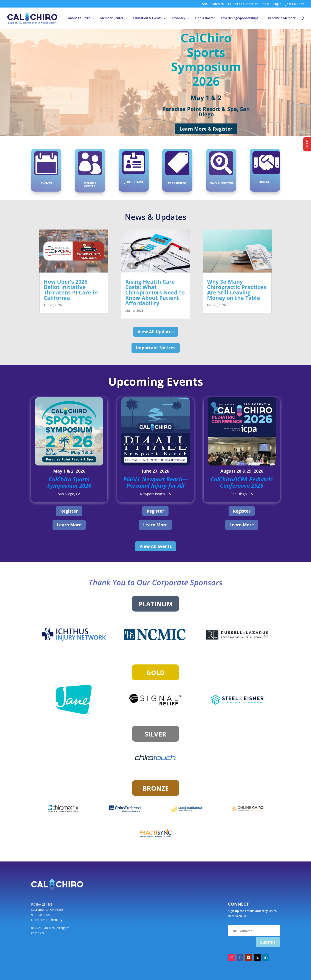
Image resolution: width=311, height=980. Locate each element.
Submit (268, 942)
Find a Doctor (205, 18)
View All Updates (156, 332)
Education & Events (147, 18)
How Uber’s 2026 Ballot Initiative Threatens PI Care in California (71, 290)
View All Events (156, 546)
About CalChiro (79, 18)
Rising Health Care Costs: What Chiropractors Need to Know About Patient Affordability (155, 292)
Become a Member (282, 18)
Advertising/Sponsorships (239, 18)
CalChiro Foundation (243, 4)
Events (46, 182)
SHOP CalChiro (213, 4)
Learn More (69, 525)
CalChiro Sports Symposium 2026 (206, 59)
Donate (265, 181)
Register (69, 511)
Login (277, 4)
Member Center (112, 18)
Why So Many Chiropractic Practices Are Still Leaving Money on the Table (237, 290)
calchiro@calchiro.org (47, 920)
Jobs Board (134, 181)
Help (266, 4)
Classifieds (177, 182)
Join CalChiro (295, 4)
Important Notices (156, 348)
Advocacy (178, 18)
